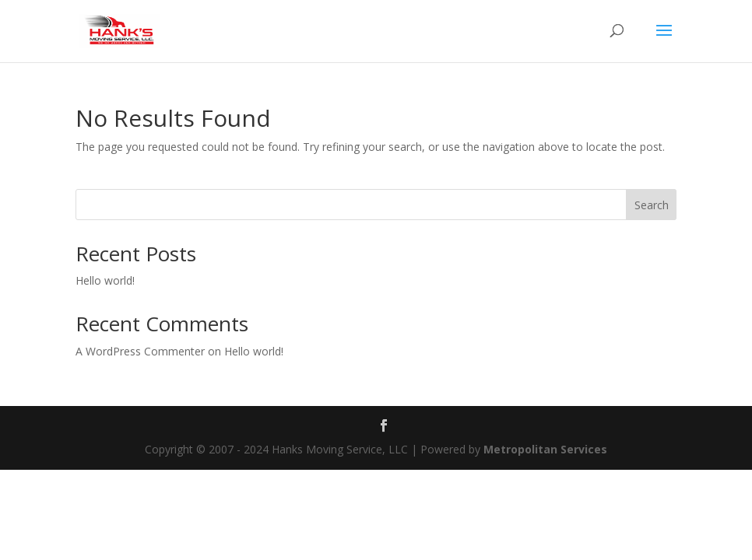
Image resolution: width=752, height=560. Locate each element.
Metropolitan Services (545, 449)
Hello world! (105, 280)
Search (652, 205)
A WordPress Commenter (140, 351)
